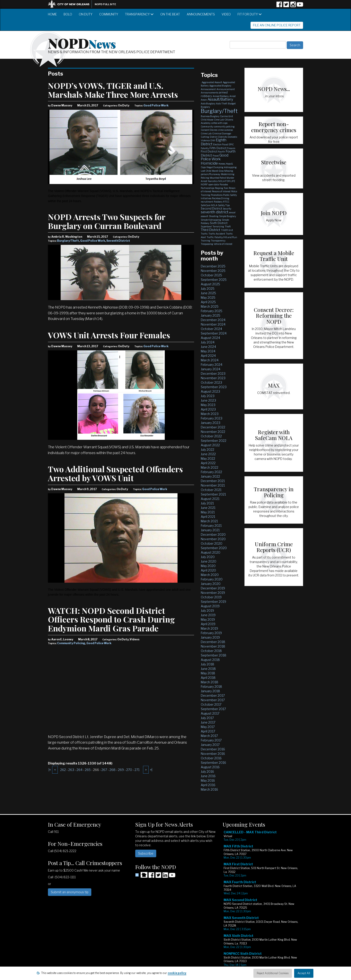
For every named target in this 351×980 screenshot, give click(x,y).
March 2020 (210, 575)
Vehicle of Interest (223, 244)
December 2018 (213, 642)
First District (209, 151)
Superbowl (206, 226)
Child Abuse (207, 120)
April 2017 (208, 731)
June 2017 (208, 722)
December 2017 (213, 695)
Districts (223, 137)
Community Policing (71, 643)
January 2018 (210, 691)
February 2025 (212, 311)
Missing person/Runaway (217, 173)
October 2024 (211, 329)
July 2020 (208, 557)
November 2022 (213, 432)
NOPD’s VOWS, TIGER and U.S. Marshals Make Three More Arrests (113, 90)
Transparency (139, 14)
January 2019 (210, 637)
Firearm (231, 148)
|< (50, 770)
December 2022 (213, 427)
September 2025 (214, 280)
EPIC (231, 144)
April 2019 (208, 624)
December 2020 (213, 534)
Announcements (201, 14)
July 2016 (207, 772)
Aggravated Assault (212, 82)
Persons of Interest (221, 191)
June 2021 (208, 508)
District (214, 137)
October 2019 (211, 597)
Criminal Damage (222, 133)
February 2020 (212, 579)
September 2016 (213, 763)
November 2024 (213, 324)
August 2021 (210, 499)
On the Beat (170, 14)
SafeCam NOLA (209, 205)
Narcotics (213, 181)
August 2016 (210, 767)
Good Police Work (156, 105)
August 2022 (210, 445)
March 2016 (209, 789)
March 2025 (210, 306)
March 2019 (209, 628)
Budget (232, 104)
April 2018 (208, 678)
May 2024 (208, 351)
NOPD (82, 43)
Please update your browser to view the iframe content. (263, 902)
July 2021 (207, 503)
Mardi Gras (218, 171)
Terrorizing (218, 226)
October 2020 (212, 543)
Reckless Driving (221, 198)
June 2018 (208, 669)
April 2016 (208, 785)
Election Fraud (221, 144)
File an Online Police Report (277, 25)
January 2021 (210, 530)
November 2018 (213, 646)
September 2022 (214, 441)
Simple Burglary (228, 216)
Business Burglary (210, 116)
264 (79, 770)
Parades (224, 184)
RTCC (226, 202)
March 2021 (209, 521)
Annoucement (208, 89)
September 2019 (213, 602)
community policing (224, 127)
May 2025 (208, 297)
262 (63, 770)
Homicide (209, 163)
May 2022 (208, 458)
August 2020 (211, 552)
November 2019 (213, 593)
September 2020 (214, 548)
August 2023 (210, 391)
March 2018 (210, 682)
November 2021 (213, 485)
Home (52, 14)
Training (205, 241)
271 (137, 770)
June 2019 (208, 615)
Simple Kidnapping (211, 220)
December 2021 (213, 481)
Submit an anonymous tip (70, 892)
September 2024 (214, 333)
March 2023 (210, 414)
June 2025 (208, 293)
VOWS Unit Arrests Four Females (109, 335)
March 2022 (210, 467)
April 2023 (208, 409)
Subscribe (146, 853)
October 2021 (211, 490)
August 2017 (210, 713)
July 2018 (208, 664)
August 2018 (210, 660)
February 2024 (212, 365)
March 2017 (209, 736)
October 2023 (211, 382)
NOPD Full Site (105, 4)
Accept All (304, 973)
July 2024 (208, 342)
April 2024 (208, 356)
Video (226, 14)
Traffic (204, 234)
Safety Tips (224, 205)
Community (109, 14)
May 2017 (208, 727)
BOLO (68, 14)
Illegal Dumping (215, 167)
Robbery (218, 202)
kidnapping (230, 167)
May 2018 (208, 673)
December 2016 (213, 749)
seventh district (215, 212)
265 (88, 770)
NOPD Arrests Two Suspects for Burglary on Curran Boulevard (107, 221)
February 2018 (211, 687)
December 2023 (213, 374)
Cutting (205, 137)
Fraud (216, 156)
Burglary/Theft (68, 241)
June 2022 (208, 454)
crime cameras (225, 130)
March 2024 (210, 360)
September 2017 (213, 709)
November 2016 (213, 754)
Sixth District (219, 223)
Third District (211, 230)
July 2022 (208, 450)
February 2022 (211, 472)
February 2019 (211, 633)
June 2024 (208, 347)
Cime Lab (219, 120)
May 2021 (208, 512)
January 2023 (211, 423)
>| (151, 770)
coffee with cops (219, 123)
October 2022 (211, 436)
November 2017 (213, 700)
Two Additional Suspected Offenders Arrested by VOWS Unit (115, 473)
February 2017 (211, 740)
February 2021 (211, 526)
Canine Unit (227, 116)
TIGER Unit (227, 230)
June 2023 (208, 400)
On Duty (86, 14)
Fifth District (218, 148)
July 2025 (208, 289)
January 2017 (210, 745)
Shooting (214, 216)
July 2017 (207, 718)
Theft (228, 226)
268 (112, 770)
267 (104, 770)
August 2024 (210, 338)
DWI (213, 140)
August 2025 (210, 284)
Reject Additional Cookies (273, 973)
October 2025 (211, 275)
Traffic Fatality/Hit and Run (222, 237)
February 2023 (212, 418)
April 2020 (208, 570)
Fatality (205, 148)
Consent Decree (209, 130)
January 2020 (211, 584)
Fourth (222, 152)
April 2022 (208, 463)
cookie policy (177, 973)
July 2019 (207, 611)
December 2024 (213, 320)
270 (129, 770)
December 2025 (213, 266)
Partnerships (208, 188)
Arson (204, 100)
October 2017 (211, 704)
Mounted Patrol (218, 178)
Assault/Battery (220, 99)
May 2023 (208, 405)
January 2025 (211, 315)
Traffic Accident (217, 234)
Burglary (205, 107)
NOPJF (204, 184)
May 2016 (208, 780)
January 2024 (211, 369)
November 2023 (213, 378)
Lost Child (206, 171)
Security (227, 209)
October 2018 (211, 651)
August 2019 (210, 606)
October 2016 (211, 758)
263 (71, 770)
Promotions (217, 195)
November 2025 (213, 271)
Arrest (233, 96)
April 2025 (208, 302)
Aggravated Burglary (220, 86)
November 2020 (213, 539)
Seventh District (118, 241)
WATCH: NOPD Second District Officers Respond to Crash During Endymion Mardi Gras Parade (111, 619)
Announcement (226, 89)
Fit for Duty (250, 14)
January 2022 (210, 476)
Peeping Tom (222, 188)
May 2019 (208, 619)
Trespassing (207, 244)
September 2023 (214, 387)
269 (121, 770)
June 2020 (209, 561)
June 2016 (208, 776)
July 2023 (208, 396)
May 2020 (208, 566)
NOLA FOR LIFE (227, 181)
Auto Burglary (208, 104)
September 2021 (213, 494)
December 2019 (213, 588)
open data (214, 184)
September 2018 (214, 655)
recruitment (207, 202)
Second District (211, 208)
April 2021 (208, 517)
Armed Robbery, (221, 96)
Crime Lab (206, 133)
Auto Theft (222, 104)
